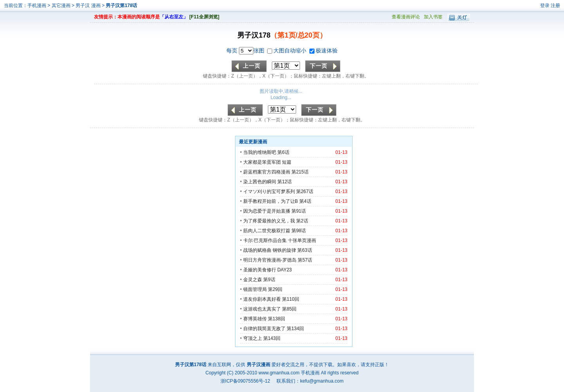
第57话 (305, 260)
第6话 (283, 152)
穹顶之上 (253, 338)
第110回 (291, 299)
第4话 (305, 201)
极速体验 (324, 51)
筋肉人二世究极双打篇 (267, 231)
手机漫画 (37, 5)
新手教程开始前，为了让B (271, 201)
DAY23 (285, 270)
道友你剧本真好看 (262, 299)
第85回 (289, 309)
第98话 (299, 231)
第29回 (275, 289)
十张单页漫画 (302, 240)
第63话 (305, 250)
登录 (545, 5)
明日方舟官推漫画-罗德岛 (270, 260)
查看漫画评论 (406, 17)
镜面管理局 (255, 289)
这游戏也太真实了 (262, 309)
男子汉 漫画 (89, 5)
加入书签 (433, 17)
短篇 (287, 162)
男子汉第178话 (121, 5)
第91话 (299, 211)
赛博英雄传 (255, 319)
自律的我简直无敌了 (264, 329)
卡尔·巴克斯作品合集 (265, 240)
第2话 (302, 221)
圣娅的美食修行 (260, 270)
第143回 (272, 338)
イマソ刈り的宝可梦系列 (269, 191)
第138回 (277, 319)
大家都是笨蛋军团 (262, 162)
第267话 (305, 191)
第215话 (300, 172)
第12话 (285, 182)
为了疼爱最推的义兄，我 (269, 221)
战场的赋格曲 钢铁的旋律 (270, 250)
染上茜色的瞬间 (260, 182)
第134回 (295, 329)
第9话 (269, 280)
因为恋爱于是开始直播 (267, 211)
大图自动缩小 (287, 51)
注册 (555, 5)
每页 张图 (246, 51)
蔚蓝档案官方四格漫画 (267, 172)
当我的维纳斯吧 (260, 152)
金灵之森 (253, 280)
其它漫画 (61, 5)
